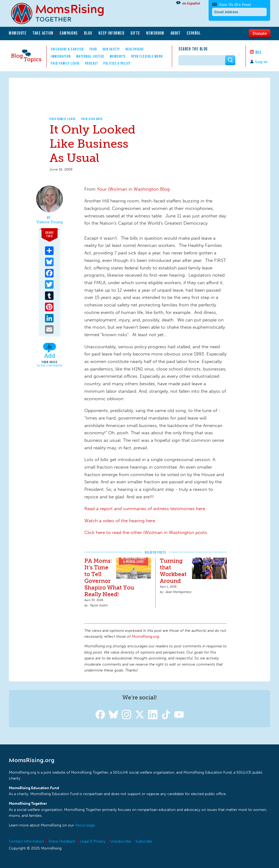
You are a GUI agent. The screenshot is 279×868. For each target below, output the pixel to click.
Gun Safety (111, 49)
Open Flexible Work (147, 56)
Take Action (43, 33)
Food (93, 49)
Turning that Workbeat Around (173, 571)
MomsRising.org (61, 13)
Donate (260, 33)
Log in (261, 62)
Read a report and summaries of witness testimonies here (145, 509)
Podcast (92, 63)
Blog (88, 33)
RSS (259, 52)
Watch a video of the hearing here (120, 521)
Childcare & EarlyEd (67, 49)
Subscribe (144, 841)
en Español (191, 3)
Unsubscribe (120, 841)
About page (85, 825)
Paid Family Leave (65, 63)
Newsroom (155, 33)
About (176, 33)
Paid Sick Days (92, 119)
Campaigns (69, 33)
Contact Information (26, 841)
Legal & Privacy (93, 841)
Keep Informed (112, 33)
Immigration (61, 56)
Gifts (135, 33)
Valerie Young (50, 222)
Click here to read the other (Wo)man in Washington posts (146, 532)
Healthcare (135, 49)
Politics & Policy (117, 63)
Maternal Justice (90, 56)
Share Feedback (62, 841)
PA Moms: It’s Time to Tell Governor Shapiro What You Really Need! (109, 577)
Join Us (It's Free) (235, 5)
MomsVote (18, 33)
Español (194, 33)
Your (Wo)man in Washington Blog (133, 189)
